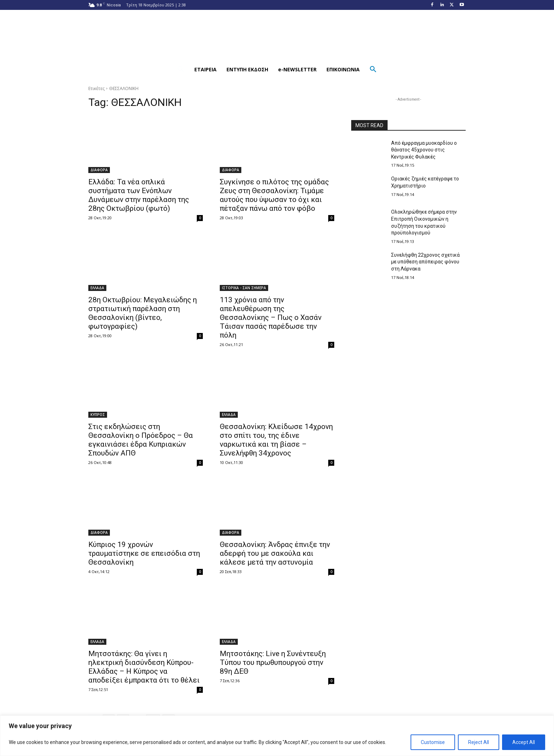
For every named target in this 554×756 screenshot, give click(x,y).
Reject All (479, 742)
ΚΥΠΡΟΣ (98, 415)
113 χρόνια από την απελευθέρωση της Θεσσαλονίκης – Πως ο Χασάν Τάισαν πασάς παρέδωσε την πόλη (271, 317)
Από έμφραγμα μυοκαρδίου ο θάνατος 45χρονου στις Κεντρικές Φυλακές (424, 150)
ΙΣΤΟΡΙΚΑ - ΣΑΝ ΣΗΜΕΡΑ (244, 288)
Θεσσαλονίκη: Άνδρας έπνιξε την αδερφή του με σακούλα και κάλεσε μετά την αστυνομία (275, 553)
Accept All (524, 742)
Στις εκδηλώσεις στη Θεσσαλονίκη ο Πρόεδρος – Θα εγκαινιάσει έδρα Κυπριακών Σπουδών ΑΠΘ (141, 440)
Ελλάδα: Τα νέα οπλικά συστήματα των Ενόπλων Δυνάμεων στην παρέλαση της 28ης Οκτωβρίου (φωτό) (139, 195)
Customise (433, 742)
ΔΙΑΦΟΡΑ (99, 170)
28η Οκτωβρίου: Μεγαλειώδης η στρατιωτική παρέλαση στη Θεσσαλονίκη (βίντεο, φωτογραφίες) (143, 313)
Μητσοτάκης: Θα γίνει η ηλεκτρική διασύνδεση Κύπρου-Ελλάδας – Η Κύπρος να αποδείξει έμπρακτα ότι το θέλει (144, 667)
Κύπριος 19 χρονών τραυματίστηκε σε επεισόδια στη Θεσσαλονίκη (144, 553)
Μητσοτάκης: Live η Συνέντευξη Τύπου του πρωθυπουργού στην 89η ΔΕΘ (273, 662)
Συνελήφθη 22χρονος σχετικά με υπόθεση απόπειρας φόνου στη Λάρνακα (425, 262)
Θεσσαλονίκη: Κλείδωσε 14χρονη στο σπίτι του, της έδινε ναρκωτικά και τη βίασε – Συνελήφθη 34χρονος (276, 440)
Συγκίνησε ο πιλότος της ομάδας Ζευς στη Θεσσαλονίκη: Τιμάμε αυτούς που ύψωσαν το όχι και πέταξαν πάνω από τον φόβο (274, 195)
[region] (277, 736)
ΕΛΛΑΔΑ (97, 288)
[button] (181, 70)
